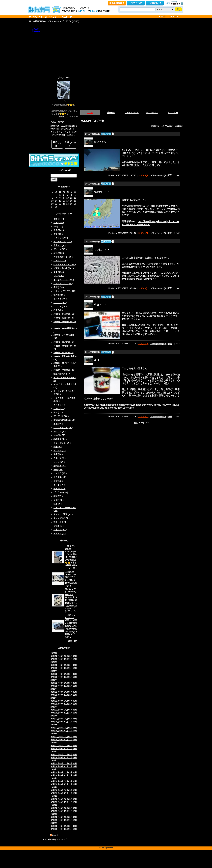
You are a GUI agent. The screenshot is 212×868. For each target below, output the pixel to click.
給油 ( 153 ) (59, 253)
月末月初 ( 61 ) (60, 530)
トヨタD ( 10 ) (60, 477)
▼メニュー (173, 113)
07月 (53, 668)
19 (75, 201)
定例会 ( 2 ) (59, 500)
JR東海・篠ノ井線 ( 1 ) (64, 342)
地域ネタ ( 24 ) (60, 439)
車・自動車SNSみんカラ (40, 21)
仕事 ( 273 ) (59, 219)
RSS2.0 (55, 835)
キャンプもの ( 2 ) (62, 518)
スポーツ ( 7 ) (60, 458)
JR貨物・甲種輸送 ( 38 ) (64, 370)
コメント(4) (143, 233)
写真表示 (179, 126)
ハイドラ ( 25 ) (60, 473)
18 (71, 201)
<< (59, 187)
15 (60, 201)
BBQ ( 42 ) (58, 470)
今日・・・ (100, 360)
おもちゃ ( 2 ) (60, 533)
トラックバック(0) (158, 175)
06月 (75, 665)
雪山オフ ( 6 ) (60, 245)
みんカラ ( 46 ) (60, 299)
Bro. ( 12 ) (58, 412)
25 (71, 204)
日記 (170, 175)
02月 (57, 656)
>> (69, 187)
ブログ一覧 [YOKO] (70, 21)
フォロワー (70, 144)
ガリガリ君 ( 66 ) (61, 416)
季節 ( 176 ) (59, 287)
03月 (62, 656)
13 (52, 201)
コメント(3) (143, 175)
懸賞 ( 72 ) (58, 481)
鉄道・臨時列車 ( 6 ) (63, 374)
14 (56, 201)
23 (64, 204)
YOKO (53, 122)
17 (67, 201)
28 (56, 207)
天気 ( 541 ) (59, 230)
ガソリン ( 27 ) (60, 249)
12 (75, 198)
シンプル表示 (167, 126)
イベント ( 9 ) (60, 431)
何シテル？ (63, 117)
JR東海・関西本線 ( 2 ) (64, 318)
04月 (66, 665)
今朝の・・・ (102, 192)
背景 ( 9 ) (58, 447)
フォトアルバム (132, 113)
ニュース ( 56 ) (60, 306)
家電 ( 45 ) (58, 424)
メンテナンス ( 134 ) (63, 242)
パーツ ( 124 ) (60, 261)
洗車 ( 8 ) (58, 504)
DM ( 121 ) (58, 226)
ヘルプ (167, 3)
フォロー (57, 144)
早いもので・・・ (104, 142)
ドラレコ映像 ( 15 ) (62, 443)
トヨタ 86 (69, 572)
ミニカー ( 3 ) (60, 450)
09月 (62, 668)
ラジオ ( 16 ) (59, 485)
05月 (70, 665)
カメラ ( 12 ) (59, 405)
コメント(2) (143, 344)
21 (56, 204)
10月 (66, 668)
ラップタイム (152, 113)
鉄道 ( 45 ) (58, 310)
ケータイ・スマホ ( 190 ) (65, 264)
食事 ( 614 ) (59, 272)
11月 (70, 668)
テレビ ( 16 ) (59, 462)
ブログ (56, 21)
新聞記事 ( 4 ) (60, 466)
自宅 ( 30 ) (58, 454)
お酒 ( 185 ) (59, 223)
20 (52, 204)
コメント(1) (143, 288)
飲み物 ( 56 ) (59, 295)
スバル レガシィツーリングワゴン (71, 592)
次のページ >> (141, 423)
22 (60, 204)
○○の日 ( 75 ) (59, 435)
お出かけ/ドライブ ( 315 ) (65, 291)
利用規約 (51, 839)
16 (64, 201)
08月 (57, 668)
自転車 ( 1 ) (59, 526)
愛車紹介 (111, 113)
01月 (53, 665)
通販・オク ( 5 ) (61, 522)
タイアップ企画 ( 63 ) (63, 514)
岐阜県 (61, 122)
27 (52, 207)
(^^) (36, 30)
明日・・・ (100, 305)
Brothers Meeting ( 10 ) (64, 420)
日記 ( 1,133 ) (59, 276)
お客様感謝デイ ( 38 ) (63, 257)
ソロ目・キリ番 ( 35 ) (63, 428)
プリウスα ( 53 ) (61, 492)
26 (75, 204)
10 (67, 198)
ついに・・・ (102, 250)
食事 (170, 417)
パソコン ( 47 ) (60, 303)
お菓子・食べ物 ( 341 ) (64, 268)
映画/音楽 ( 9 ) (60, 489)
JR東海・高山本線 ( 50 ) (64, 314)
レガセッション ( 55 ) (63, 284)
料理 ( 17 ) (58, 496)
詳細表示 (155, 126)
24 (67, 204)
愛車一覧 (72, 641)
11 (71, 198)
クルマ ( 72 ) (59, 409)
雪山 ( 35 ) (58, 234)
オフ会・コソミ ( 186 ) (64, 280)
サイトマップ (62, 839)
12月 (75, 677)
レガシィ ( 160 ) (61, 238)
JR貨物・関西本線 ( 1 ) (64, 353)
